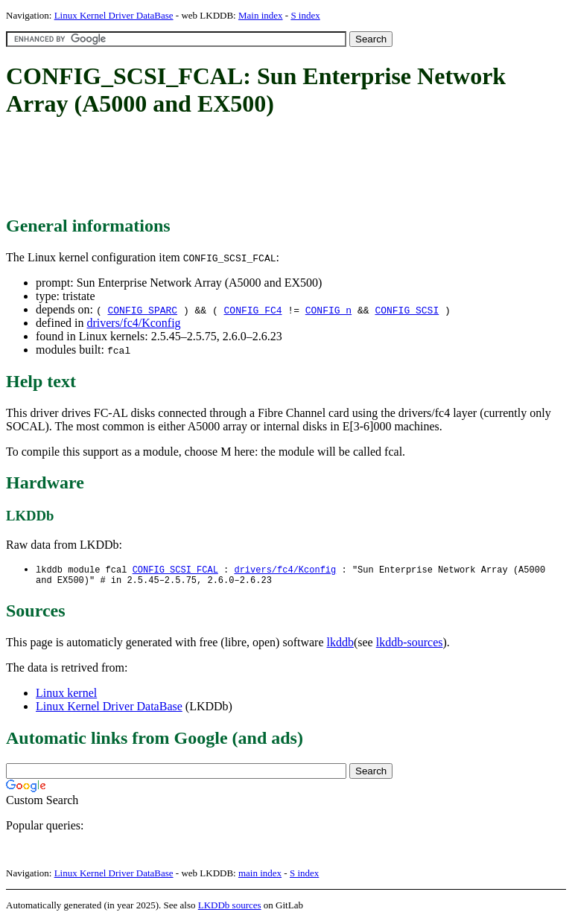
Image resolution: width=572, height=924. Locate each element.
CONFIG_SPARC (142, 310)
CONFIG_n (328, 310)
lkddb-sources (410, 645)
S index (305, 15)
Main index (261, 15)
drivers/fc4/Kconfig (133, 323)
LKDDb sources (230, 908)
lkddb (340, 645)
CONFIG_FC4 (253, 310)
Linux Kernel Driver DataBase (114, 15)
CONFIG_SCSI (407, 310)
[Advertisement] (277, 168)
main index (260, 876)
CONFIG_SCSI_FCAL (175, 570)
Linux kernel (66, 696)
